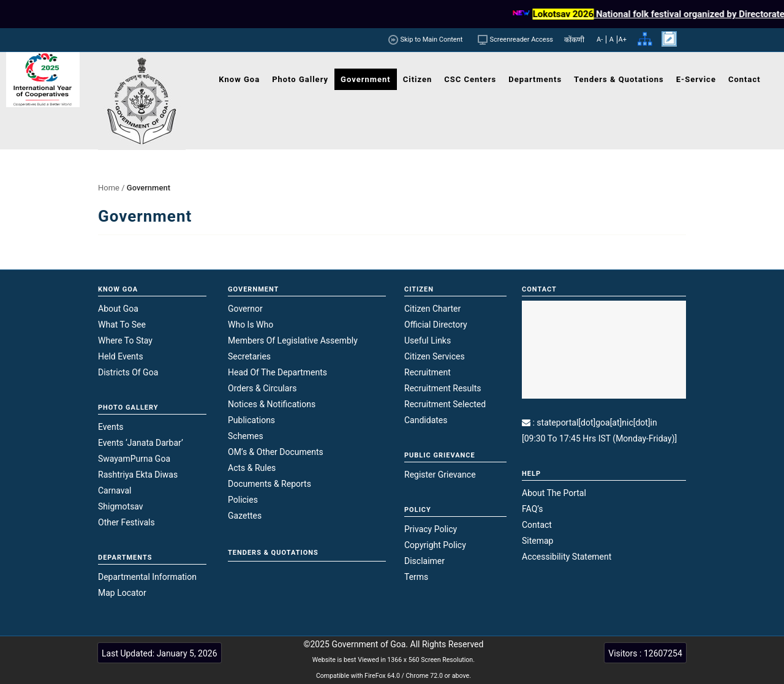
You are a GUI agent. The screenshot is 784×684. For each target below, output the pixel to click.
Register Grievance (440, 475)
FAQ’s (533, 509)
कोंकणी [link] (574, 40)
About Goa (118, 309)
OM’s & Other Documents (276, 452)
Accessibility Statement (567, 557)
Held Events (121, 356)
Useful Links (428, 340)
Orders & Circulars (262, 388)
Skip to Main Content (429, 39)
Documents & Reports (269, 484)
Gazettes (245, 516)
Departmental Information (147, 577)
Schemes (246, 436)
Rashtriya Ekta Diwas (138, 475)
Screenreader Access (522, 39)
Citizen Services (435, 356)
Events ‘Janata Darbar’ (141, 443)
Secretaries (249, 356)
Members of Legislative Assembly (293, 340)
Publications (251, 420)
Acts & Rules (252, 468)
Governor (245, 309)
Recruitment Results (443, 388)
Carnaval (115, 490)
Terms (416, 577)
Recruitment (428, 372)
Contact (537, 525)
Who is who (251, 325)
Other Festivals (126, 522)
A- (600, 39)
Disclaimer (424, 561)
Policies (243, 500)
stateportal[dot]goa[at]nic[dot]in (597, 423)
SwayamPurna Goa (134, 459)
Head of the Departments (277, 372)
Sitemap (537, 541)
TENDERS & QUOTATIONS (273, 553)
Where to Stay (125, 340)
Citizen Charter (432, 309)
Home (109, 188)
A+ (623, 39)
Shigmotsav (121, 506)
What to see (122, 325)
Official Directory (436, 325)
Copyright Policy (435, 545)
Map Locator (122, 593)
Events (111, 427)
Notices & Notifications (272, 404)
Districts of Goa (128, 372)
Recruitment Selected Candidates (445, 412)
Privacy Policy (431, 529)
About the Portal (554, 493)
